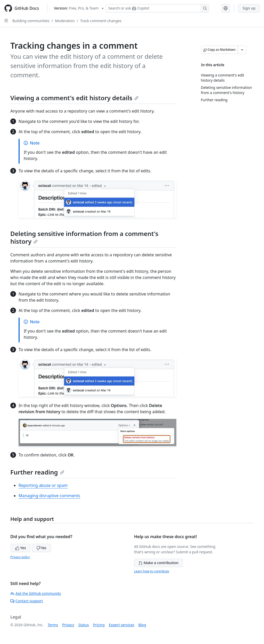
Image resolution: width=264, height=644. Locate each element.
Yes (21, 548)
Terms (53, 625)
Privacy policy (20, 557)
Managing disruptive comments (49, 496)
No (41, 548)
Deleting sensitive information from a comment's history (84, 237)
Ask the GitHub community (36, 593)
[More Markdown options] (242, 50)
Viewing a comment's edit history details (74, 98)
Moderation (65, 21)
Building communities (31, 21)
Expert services (122, 625)
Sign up (249, 8)
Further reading (37, 472)
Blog (142, 625)
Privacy (68, 625)
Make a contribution (158, 563)
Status (84, 625)
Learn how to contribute (152, 571)
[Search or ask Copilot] (158, 8)
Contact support (27, 601)
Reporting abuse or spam (43, 485)
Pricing (99, 625)
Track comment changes (101, 21)
